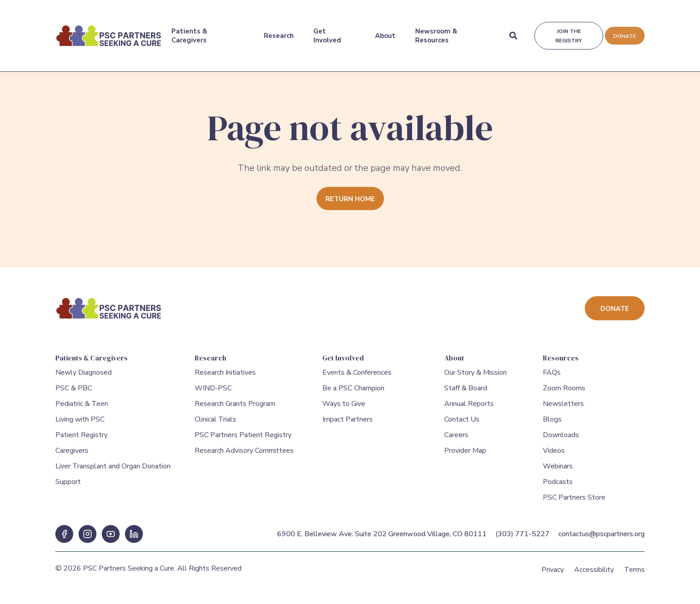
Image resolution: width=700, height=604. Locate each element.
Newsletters (563, 409)
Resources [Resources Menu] (561, 358)
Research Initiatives (225, 377)
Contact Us (462, 424)
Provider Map (465, 455)
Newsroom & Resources (435, 31)
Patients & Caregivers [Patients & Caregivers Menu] (189, 31)
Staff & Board (466, 393)
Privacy (553, 575)
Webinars (558, 471)
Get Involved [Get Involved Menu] (327, 31)
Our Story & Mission (475, 377)
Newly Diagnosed (83, 377)
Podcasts (558, 487)
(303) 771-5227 (523, 539)
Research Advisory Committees (244, 455)
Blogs (552, 424)
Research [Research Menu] (278, 31)
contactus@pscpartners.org (602, 539)
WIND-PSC (213, 393)
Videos (554, 455)
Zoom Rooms (564, 393)
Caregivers (72, 455)
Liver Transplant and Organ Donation (113, 471)
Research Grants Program (235, 409)
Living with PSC (80, 424)
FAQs (552, 377)
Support (68, 487)
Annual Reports (469, 409)
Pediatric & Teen (82, 409)
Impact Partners (348, 424)
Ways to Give (344, 409)
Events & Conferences (357, 377)
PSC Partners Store (574, 502)
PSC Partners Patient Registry (243, 440)
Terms (634, 575)
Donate (624, 31)
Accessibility (594, 575)
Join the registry (568, 31)
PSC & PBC (74, 393)
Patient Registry (81, 440)
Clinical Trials (215, 424)
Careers (456, 440)
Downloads (561, 440)
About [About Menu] (384, 31)
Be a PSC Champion (353, 393)
